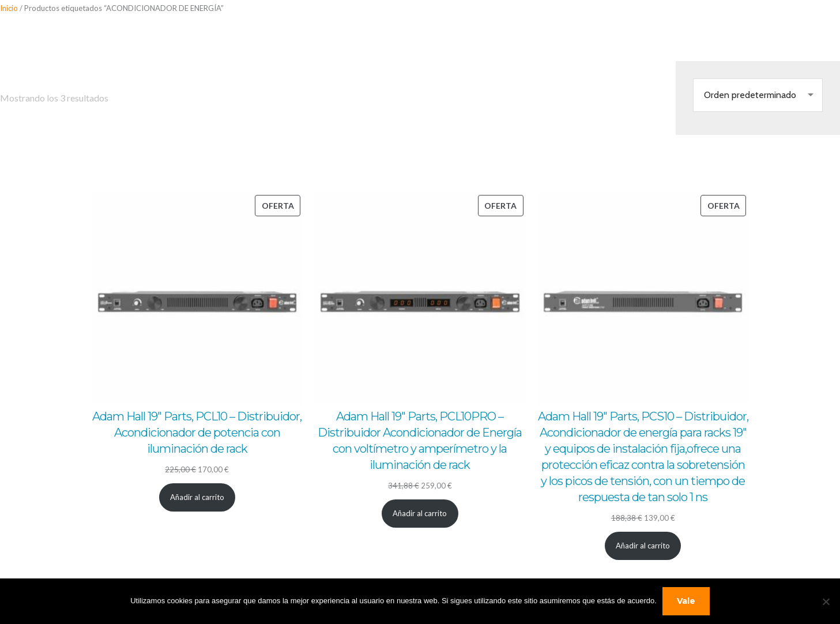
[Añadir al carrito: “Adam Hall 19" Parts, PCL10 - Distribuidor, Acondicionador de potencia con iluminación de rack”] (197, 497)
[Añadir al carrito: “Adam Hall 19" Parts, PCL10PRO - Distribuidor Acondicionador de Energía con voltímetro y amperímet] (420, 514)
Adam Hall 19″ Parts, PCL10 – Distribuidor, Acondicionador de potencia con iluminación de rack (197, 433)
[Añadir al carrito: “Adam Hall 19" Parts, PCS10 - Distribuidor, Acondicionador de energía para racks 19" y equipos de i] (643, 546)
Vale (686, 601)
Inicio (9, 8)
